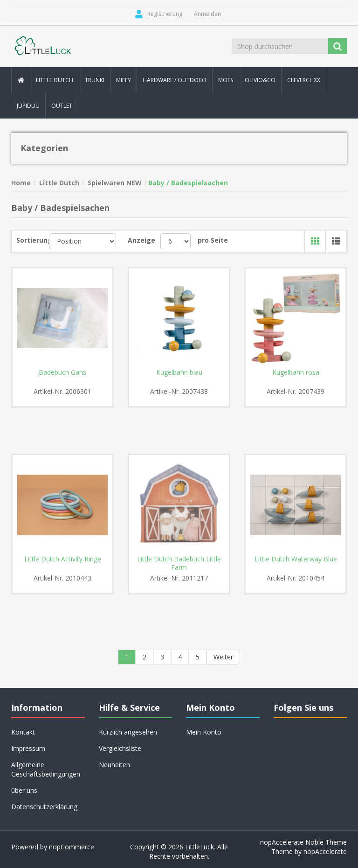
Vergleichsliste (120, 748)
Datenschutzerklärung (44, 807)
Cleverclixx (304, 80)
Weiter (223, 657)
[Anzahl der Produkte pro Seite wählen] (176, 241)
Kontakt (23, 732)
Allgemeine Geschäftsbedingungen (46, 769)
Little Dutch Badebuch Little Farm (179, 563)
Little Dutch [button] (55, 80)
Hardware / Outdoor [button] (175, 80)
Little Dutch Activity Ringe (63, 559)
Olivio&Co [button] (260, 80)
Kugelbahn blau (179, 372)
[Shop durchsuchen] (281, 46)
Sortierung (33, 240)
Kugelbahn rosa (296, 372)
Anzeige (141, 240)
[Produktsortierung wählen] (83, 241)
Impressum (28, 748)
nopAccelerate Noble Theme (303, 842)
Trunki (95, 80)
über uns (24, 790)
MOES (226, 80)
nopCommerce (72, 847)
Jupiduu (28, 106)
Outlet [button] (62, 106)
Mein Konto (204, 732)
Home (21, 183)
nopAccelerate (325, 851)
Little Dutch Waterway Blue (296, 559)
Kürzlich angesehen (128, 732)
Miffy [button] (124, 80)
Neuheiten (114, 765)
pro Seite (213, 240)
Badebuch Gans (62, 372)
